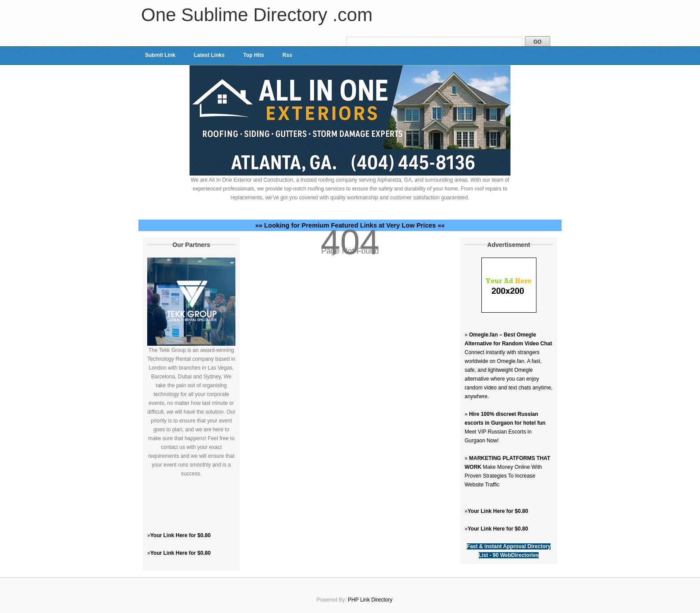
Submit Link (160, 55)
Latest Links (209, 55)
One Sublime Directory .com (257, 15)
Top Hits (254, 55)
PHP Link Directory (370, 600)
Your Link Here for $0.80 (181, 535)
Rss (287, 55)
